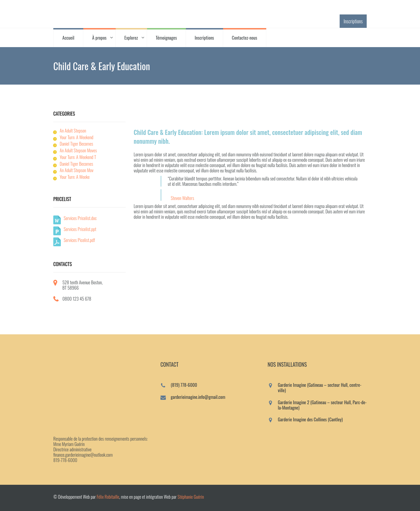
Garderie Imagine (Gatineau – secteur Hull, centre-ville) (320, 387)
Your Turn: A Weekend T (78, 157)
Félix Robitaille (108, 497)
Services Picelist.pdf (79, 240)
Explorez (131, 38)
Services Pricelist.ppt (80, 229)
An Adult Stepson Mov (77, 170)
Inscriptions (353, 21)
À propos (99, 38)
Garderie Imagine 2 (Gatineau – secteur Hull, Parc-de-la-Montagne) (322, 405)
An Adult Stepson (73, 130)
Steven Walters (182, 198)
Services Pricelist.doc (80, 218)
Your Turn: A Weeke (75, 177)
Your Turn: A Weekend (77, 137)
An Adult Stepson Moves (78, 150)
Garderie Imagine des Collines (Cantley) (310, 419)
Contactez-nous (245, 38)
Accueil (68, 38)
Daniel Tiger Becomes (76, 144)
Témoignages (166, 38)
